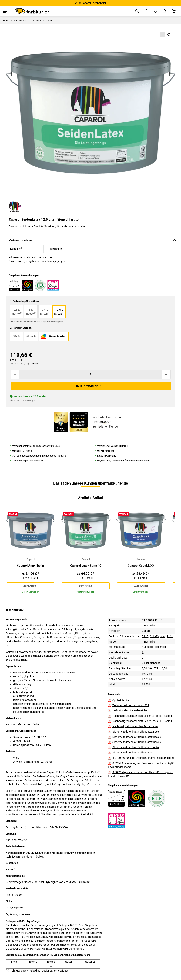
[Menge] (91, 374)
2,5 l (144, 669)
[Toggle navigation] (5, 11)
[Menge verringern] (15, 374)
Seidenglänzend (151, 664)
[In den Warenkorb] (91, 386)
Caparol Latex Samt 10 (86, 566)
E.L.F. (145, 637)
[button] (137, 11)
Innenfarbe (148, 626)
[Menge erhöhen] (166, 374)
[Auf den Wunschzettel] (169, 35)
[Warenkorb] (174, 11)
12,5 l (164, 669)
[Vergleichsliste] (146, 11)
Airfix (170, 637)
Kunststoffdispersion (154, 648)
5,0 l (151, 669)
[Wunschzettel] (156, 11)
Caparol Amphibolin (30, 566)
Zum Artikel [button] (30, 586)
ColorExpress (158, 637)
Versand (35, 364)
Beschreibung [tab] (15, 610)
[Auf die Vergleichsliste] (162, 35)
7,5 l (157, 669)
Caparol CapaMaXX (141, 566)
